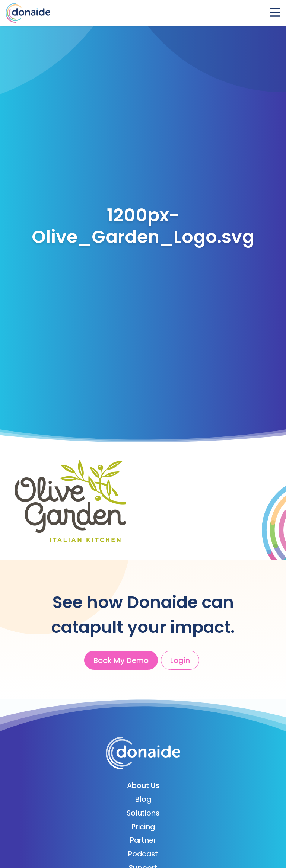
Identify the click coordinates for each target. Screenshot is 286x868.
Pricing (143, 827)
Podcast (143, 854)
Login (180, 660)
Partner (143, 840)
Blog (143, 799)
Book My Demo (121, 660)
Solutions (143, 813)
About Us (143, 786)
